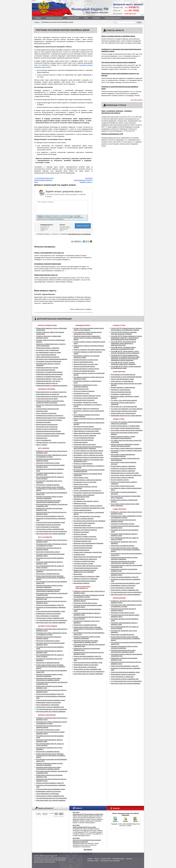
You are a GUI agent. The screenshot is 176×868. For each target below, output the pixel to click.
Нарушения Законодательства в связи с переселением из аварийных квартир (49, 501)
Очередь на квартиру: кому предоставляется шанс (89, 350)
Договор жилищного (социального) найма (86, 576)
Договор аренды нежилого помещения (123, 471)
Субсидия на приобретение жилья (84, 561)
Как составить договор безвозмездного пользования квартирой (123, 455)
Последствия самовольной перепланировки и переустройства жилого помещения (88, 448)
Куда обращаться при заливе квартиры (123, 375)
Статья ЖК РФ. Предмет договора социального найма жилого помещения (123, 363)
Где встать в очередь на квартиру (84, 391)
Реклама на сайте (93, 861)
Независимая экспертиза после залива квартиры (126, 416)
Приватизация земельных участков (47, 368)
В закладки (89, 1)
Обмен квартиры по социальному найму (86, 431)
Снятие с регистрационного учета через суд (87, 491)
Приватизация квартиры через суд (47, 383)
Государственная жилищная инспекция (86, 568)
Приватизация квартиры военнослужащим (49, 374)
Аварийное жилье (79, 499)
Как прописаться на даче (81, 393)
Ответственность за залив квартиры (122, 381)
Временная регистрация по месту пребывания (51, 418)
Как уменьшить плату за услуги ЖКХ (85, 482)
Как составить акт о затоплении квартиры (124, 407)
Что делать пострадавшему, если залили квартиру (127, 409)
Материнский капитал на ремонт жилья (86, 360)
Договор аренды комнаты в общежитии (123, 466)
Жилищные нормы (42, 411)
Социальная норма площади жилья (85, 444)
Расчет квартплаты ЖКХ (81, 389)
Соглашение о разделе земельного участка (87, 396)
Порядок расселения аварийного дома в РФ (50, 516)
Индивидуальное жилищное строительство (50, 416)
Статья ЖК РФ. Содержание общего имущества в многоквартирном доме (123, 348)
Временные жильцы (80, 503)
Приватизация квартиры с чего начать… (49, 381)
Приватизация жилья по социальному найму (125, 473)
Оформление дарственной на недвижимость (88, 429)
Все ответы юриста (137, 100)
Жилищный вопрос (118, 859)
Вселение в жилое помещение (83, 546)
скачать (115, 821)
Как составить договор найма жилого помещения (126, 448)
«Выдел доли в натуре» (81, 484)
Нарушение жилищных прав (82, 541)
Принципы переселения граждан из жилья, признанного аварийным (50, 497)
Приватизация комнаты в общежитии (48, 348)
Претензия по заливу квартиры (121, 390)
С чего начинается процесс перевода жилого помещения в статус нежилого (88, 333)
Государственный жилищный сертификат (49, 420)
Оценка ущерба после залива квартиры (123, 413)
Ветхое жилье (78, 574)
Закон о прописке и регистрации (46, 413)
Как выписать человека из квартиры (85, 537)
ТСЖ (86, 18)
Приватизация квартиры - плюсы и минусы (49, 379)
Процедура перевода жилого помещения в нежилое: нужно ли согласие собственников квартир (87, 338)
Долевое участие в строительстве (47, 429)
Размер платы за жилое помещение (85, 436)
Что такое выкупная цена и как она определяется (52, 531)
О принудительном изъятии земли (47, 399)
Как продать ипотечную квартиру (84, 427)
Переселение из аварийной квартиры (48, 485)
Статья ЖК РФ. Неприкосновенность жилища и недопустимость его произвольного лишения (126, 329)
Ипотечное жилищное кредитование (47, 436)
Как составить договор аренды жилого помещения (127, 430)
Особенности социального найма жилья (123, 469)
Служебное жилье (79, 555)
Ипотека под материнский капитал (84, 371)
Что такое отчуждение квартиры (84, 519)
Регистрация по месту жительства (47, 427)
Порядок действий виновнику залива (122, 379)
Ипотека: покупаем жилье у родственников (87, 516)
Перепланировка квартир (81, 550)
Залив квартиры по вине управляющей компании (126, 377)
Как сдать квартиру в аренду (120, 480)
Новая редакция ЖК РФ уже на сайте (84, 827)
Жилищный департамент (81, 532)
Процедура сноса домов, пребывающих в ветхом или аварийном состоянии (51, 456)
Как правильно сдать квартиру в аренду (86, 501)
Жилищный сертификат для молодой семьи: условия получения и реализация (50, 402)
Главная (38, 18)
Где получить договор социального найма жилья (126, 475)
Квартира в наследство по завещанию (85, 579)
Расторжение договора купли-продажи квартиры (89, 493)
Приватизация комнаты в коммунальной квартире (52, 386)
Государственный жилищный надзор (48, 409)
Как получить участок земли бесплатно (86, 398)
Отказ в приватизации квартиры (46, 355)
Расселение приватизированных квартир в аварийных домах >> (83, 180)
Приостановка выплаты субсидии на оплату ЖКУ (52, 396)
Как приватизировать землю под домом (48, 352)
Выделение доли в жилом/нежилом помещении (88, 543)
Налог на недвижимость (44, 440)
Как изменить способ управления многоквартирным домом (84, 496)
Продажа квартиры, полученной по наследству (51, 442)
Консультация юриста (113, 18)
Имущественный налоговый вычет (47, 425)
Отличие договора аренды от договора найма (125, 426)
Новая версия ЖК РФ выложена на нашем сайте (88, 814)
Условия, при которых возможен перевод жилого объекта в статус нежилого (89, 329)
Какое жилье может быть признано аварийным (51, 534)
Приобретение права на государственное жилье (89, 457)
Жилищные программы (43, 422)
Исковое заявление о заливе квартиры (123, 387)
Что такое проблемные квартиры (84, 438)
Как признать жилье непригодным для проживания (89, 521)
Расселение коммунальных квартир (85, 581)
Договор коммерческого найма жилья (85, 559)
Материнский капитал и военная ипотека (86, 369)
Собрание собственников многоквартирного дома (89, 508)
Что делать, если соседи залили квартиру (124, 400)
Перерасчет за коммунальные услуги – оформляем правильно (86, 386)
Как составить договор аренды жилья (123, 486)
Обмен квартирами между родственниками (87, 433)
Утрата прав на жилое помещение (84, 523)
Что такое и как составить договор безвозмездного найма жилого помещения (127, 423)
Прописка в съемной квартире (83, 464)
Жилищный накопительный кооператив (48, 431)
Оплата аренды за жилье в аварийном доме (50, 529)
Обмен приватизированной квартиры (48, 357)
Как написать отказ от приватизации (47, 350)
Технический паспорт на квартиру (84, 400)
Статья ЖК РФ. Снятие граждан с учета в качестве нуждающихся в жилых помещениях (125, 352)
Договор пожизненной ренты (82, 510)
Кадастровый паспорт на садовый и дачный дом (51, 392)
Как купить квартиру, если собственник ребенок (88, 451)
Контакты (96, 18)
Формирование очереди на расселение (48, 525)
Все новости (88, 850)
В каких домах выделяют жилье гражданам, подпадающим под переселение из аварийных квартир (51, 489)
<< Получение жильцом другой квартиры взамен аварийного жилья (44, 180)
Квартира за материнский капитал (84, 366)
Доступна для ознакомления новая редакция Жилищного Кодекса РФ (87, 841)
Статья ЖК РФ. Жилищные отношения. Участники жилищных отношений (124, 333)
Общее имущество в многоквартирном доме (87, 557)
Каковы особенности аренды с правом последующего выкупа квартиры (123, 437)
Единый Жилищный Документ (83, 548)
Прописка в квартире (80, 534)
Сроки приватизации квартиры (46, 370)
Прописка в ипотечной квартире (83, 440)
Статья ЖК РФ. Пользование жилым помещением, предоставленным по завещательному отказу (123, 343)
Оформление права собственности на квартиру (88, 528)
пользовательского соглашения (79, 234)
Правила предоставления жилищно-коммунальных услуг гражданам (85, 571)
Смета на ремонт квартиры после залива (124, 411)
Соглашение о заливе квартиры (121, 394)
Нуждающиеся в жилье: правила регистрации (88, 453)
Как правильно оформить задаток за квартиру (88, 506)
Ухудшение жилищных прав (82, 525)
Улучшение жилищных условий (83, 564)
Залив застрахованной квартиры (121, 392)
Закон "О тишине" (42, 445)
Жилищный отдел (42, 438)
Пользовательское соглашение (110, 861)
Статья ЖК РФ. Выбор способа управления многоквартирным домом (126, 367)
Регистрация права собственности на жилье (87, 566)
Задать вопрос (83, 226)
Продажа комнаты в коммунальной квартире (87, 480)
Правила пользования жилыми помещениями (50, 433)
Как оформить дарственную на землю (85, 402)
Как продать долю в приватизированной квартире (52, 359)
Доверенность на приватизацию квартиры (49, 372)
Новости (97, 859)
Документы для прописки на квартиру (85, 530)
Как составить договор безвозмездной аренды (125, 428)
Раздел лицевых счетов (81, 478)
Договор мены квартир (81, 442)
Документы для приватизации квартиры (49, 377)
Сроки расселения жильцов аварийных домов (51, 522)
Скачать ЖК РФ (73, 18)
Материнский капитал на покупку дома (86, 364)
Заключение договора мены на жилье (48, 463)
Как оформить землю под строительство (86, 409)
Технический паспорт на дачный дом (48, 394)
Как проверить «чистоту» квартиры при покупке (88, 455)
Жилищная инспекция (54, 18)
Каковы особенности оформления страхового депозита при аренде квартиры (125, 445)
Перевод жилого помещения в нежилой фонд (88, 552)
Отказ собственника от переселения (48, 527)
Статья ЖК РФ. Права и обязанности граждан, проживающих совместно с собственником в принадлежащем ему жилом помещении (126, 338)
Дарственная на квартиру (81, 583)
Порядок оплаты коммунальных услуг (85, 539)
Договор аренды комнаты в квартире (122, 478)
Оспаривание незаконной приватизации (49, 361)
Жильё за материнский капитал (83, 362)
